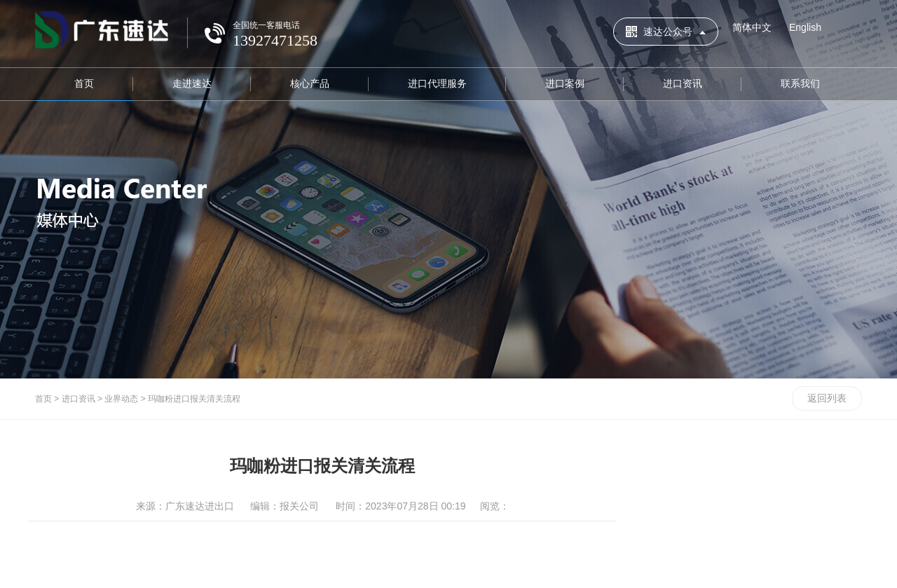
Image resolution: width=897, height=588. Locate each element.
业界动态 (121, 399)
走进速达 (192, 83)
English (805, 27)
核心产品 (310, 83)
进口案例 (565, 83)
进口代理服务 (437, 83)
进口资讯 (683, 83)
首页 (84, 83)
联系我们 (800, 83)
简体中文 (752, 27)
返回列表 (827, 398)
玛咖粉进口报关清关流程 (194, 399)
